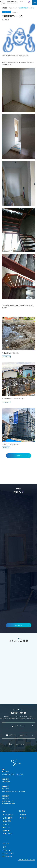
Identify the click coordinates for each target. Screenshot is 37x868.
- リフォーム (6, 850)
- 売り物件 (22, 818)
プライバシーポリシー (27, 860)
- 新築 (4, 847)
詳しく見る (19, 625)
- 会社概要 (6, 831)
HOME (4, 811)
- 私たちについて (8, 815)
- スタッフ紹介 (7, 834)
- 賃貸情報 (22, 815)
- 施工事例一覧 (7, 856)
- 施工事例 (6, 843)
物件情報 (22, 811)
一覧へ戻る (19, 456)
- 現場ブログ (6, 827)
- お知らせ (6, 824)
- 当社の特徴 (6, 821)
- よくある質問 (7, 818)
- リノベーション (8, 853)
